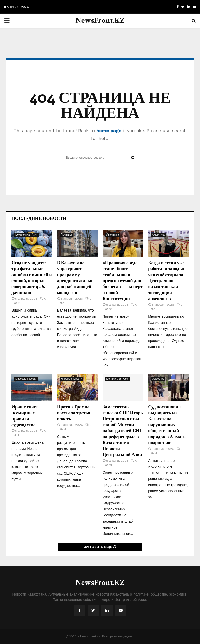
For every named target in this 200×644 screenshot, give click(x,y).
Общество (158, 379)
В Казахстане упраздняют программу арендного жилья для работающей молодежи (75, 277)
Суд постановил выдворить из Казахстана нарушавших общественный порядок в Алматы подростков (167, 425)
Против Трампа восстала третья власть (74, 413)
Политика (66, 235)
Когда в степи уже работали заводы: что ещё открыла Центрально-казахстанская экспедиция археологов (166, 280)
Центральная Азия (26, 235)
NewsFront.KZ (100, 21)
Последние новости (39, 218)
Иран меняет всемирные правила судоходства (25, 416)
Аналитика (113, 235)
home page (109, 131)
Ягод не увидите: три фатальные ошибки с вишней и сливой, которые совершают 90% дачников (32, 277)
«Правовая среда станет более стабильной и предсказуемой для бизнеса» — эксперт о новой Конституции (123, 280)
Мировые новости (26, 379)
